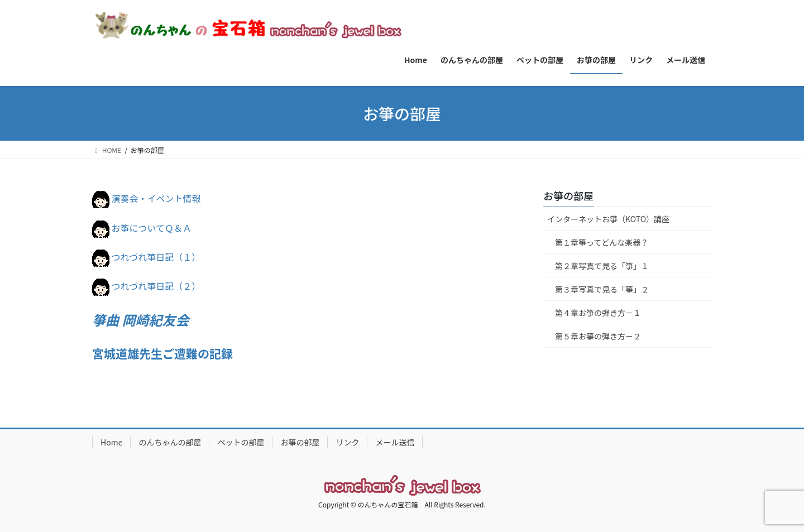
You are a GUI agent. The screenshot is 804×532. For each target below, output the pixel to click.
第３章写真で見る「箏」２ (602, 289)
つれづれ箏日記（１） (156, 257)
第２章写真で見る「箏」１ (602, 266)
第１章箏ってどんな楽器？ (602, 242)
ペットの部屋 (241, 442)
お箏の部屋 (568, 195)
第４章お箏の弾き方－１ (598, 313)
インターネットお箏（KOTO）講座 (608, 219)
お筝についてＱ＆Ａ (152, 228)
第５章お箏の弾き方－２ (598, 336)
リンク (347, 442)
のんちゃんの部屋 (170, 442)
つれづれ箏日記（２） (156, 286)
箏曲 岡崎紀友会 (140, 320)
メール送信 (395, 442)
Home (111, 442)
